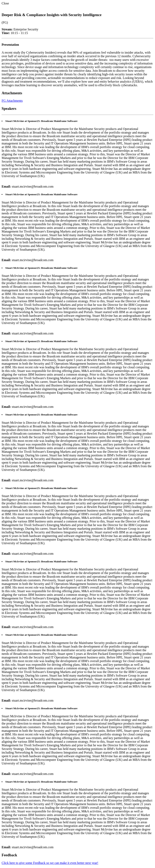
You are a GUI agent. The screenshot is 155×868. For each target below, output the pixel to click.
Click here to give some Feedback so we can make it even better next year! (50, 863)
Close (5, 3)
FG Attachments (12, 101)
